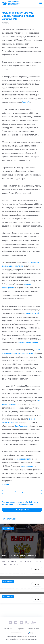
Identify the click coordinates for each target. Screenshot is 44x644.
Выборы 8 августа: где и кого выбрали (19, 556)
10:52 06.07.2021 (8, 581)
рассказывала (27, 466)
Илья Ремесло (21, 426)
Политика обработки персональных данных (21, 639)
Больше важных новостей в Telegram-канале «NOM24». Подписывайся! (20, 503)
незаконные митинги (22, 459)
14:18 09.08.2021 (8, 529)
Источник (6, 484)
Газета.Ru (26, 102)
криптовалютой (33, 313)
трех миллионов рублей (28, 342)
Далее (37, 569)
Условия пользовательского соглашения (21, 637)
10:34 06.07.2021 (8, 597)
